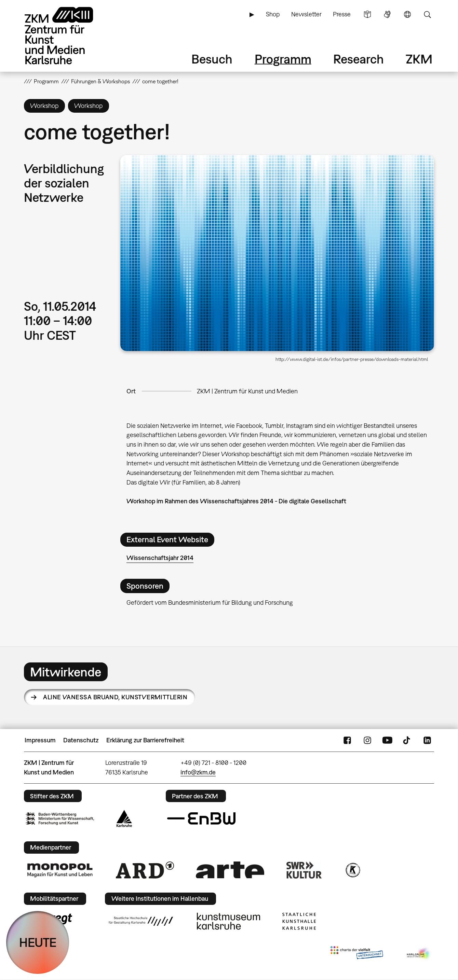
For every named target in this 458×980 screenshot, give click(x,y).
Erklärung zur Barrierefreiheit (145, 740)
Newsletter (306, 14)
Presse (342, 14)
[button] (277, 253)
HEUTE (38, 942)
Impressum (40, 740)
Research (359, 59)
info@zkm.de (198, 772)
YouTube (387, 740)
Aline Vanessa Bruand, (115, 697)
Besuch (212, 59)
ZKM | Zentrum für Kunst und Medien (247, 391)
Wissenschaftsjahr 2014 (160, 558)
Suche (427, 14)
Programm (283, 59)
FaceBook (347, 740)
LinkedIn (427, 740)
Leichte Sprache (367, 14)
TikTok (407, 740)
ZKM (419, 59)
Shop (273, 14)
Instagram (367, 740)
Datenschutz (81, 740)
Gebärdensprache (387, 14)
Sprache (407, 14)
